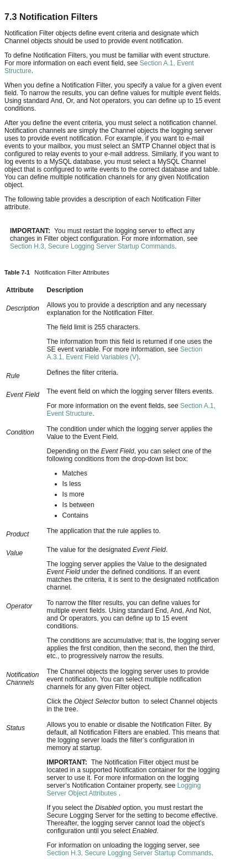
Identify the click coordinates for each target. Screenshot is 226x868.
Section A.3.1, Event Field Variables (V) (125, 353)
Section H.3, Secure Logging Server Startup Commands (92, 246)
